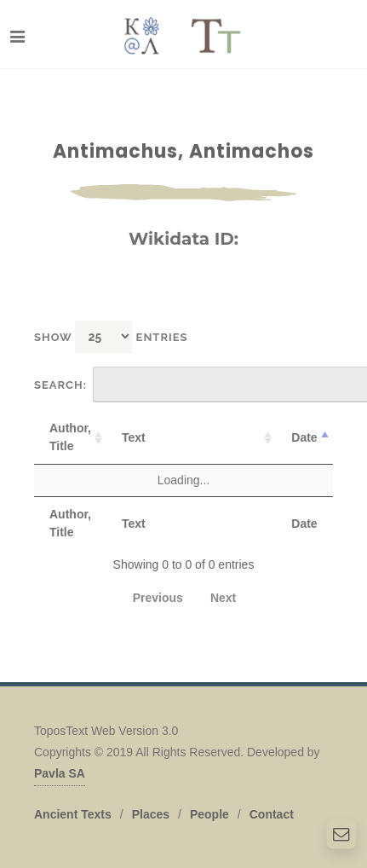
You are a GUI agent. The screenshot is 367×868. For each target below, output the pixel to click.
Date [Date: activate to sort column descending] (304, 437)
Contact (272, 814)
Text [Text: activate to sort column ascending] (134, 437)
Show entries (111, 336)
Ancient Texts (73, 814)
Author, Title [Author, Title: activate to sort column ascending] (70, 437)
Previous (158, 598)
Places (151, 814)
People (209, 814)
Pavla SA (60, 773)
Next (223, 598)
